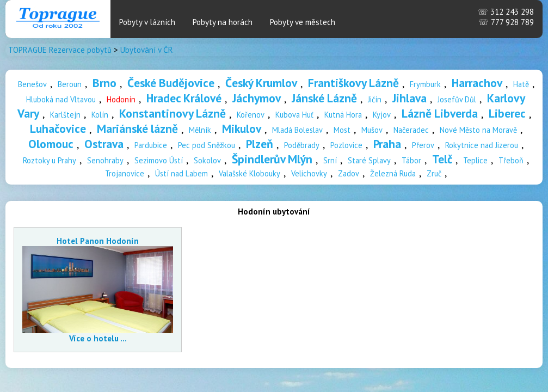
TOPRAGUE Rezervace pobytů (60, 50)
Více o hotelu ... (98, 338)
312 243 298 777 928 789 (506, 17)
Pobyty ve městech (303, 22)
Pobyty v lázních (147, 22)
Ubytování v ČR (147, 50)
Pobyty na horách (223, 22)
